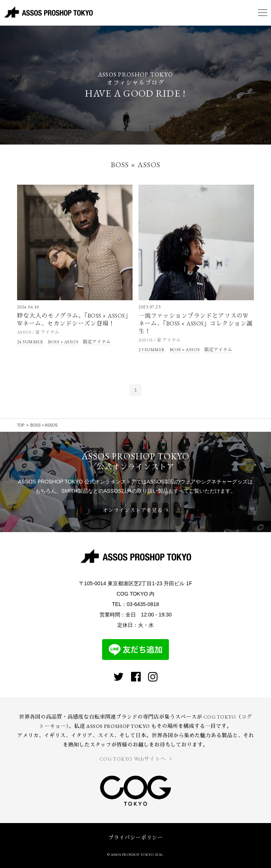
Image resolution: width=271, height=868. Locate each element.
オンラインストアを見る (135, 510)
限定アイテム (97, 342)
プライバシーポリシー (136, 838)
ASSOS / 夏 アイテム (38, 332)
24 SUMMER (30, 342)
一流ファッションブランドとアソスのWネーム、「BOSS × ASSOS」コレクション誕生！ (196, 323)
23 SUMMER (152, 350)
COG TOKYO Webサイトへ (136, 759)
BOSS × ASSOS (63, 342)
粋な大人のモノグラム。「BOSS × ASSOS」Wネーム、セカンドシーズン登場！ (74, 320)
